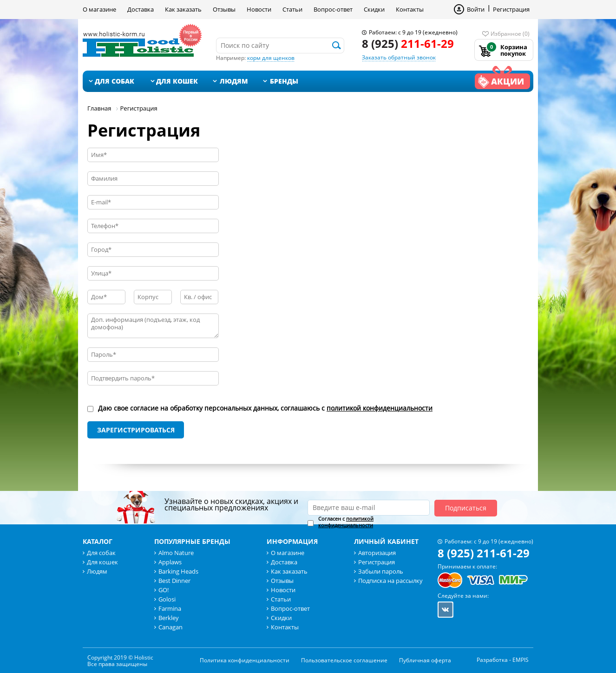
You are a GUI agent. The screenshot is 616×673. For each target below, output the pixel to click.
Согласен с (346, 522)
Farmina (170, 608)
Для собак (115, 81)
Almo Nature (176, 553)
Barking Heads (178, 571)
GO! (164, 590)
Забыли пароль (381, 571)
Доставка (141, 9)
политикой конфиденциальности (380, 408)
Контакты (410, 9)
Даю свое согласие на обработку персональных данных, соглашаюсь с (265, 408)
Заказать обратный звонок (399, 57)
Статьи (292, 9)
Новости (259, 9)
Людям (234, 81)
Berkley (169, 618)
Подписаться (466, 508)
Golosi (167, 599)
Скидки (374, 9)
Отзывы (224, 9)
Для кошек (177, 81)
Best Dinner (174, 581)
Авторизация (377, 553)
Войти (476, 9)
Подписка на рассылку (390, 581)
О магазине (99, 9)
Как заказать (183, 9)
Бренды (284, 81)
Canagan (170, 627)
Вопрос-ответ (333, 9)
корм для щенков (271, 58)
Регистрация (511, 9)
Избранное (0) (510, 34)
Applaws (170, 562)
